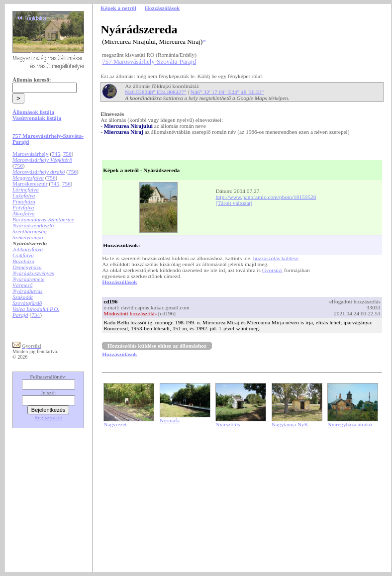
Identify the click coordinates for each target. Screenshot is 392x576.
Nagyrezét (115, 424)
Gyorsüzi (273, 270)
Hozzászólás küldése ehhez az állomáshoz (157, 346)
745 (56, 154)
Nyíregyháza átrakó (349, 424)
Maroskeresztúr (30, 184)
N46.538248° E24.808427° (155, 92)
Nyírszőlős (228, 424)
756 (67, 154)
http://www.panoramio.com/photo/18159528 (266, 197)
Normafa (170, 420)
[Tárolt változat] (234, 203)
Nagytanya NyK (290, 424)
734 (36, 315)
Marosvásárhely (30, 154)
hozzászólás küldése (276, 258)
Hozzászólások (119, 282)
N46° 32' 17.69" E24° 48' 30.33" (227, 92)
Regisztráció (49, 417)
